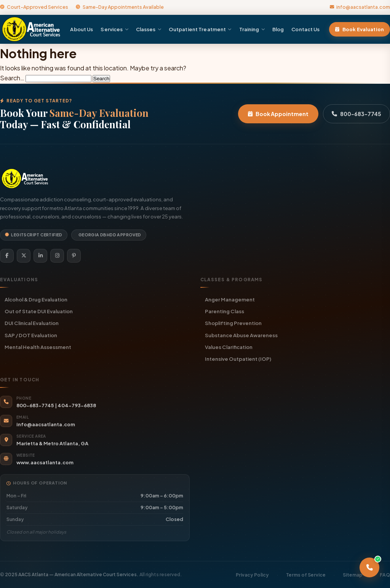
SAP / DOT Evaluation (31, 335)
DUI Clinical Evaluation (32, 323)
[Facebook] (7, 256)
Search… (12, 78)
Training (252, 29)
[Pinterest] (74, 256)
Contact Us (305, 29)
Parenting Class (225, 311)
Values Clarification (229, 347)
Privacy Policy (252, 575)
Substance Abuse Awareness (241, 335)
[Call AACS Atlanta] (369, 567)
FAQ (385, 575)
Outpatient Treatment (200, 29)
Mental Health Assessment (38, 347)
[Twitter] (24, 256)
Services (114, 29)
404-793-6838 (77, 405)
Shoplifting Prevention (233, 323)
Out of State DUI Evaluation (39, 311)
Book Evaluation (360, 29)
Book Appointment (278, 114)
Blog (278, 29)
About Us (82, 29)
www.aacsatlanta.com (45, 462)
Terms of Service (306, 575)
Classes (149, 29)
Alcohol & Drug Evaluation (36, 299)
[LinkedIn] (40, 256)
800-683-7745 (356, 114)
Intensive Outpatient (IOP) (238, 359)
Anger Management (230, 299)
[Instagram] (57, 256)
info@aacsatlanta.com (360, 7)
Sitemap (353, 575)
